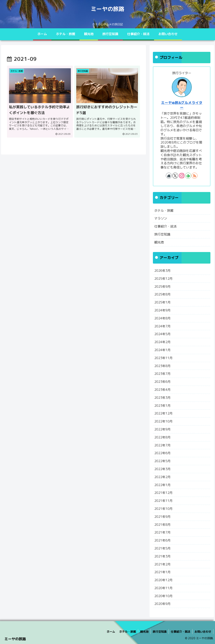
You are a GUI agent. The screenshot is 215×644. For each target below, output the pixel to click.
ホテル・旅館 (128, 632)
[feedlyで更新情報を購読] (188, 176)
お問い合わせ (203, 632)
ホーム (111, 632)
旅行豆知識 (160, 632)
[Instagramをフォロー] (182, 176)
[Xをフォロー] (175, 176)
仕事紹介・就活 (181, 632)
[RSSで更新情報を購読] (194, 176)
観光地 (144, 632)
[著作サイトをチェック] (169, 176)
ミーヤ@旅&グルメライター (182, 105)
